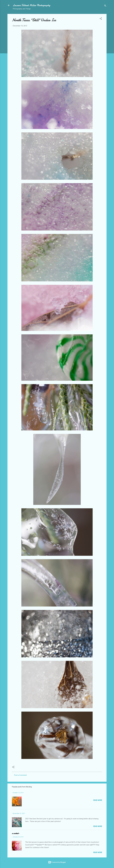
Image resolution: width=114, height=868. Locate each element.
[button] (101, 19)
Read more (98, 800)
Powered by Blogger (57, 862)
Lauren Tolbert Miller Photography (32, 5)
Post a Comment (20, 775)
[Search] (105, 6)
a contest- (16, 833)
